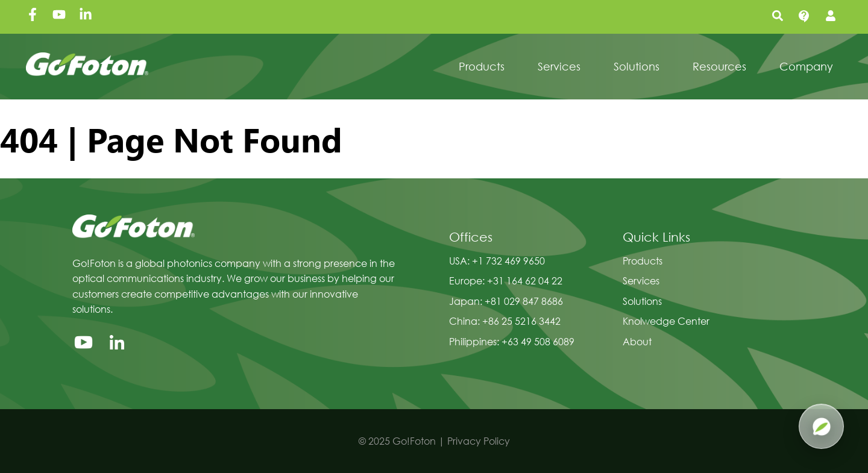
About (637, 341)
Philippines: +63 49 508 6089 (512, 341)
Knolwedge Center (666, 321)
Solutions (642, 301)
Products (643, 261)
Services (641, 280)
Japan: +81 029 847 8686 (506, 301)
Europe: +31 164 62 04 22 (506, 280)
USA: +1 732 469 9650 (497, 261)
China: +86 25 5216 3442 (505, 321)
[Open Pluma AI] (821, 426)
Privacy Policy (479, 441)
